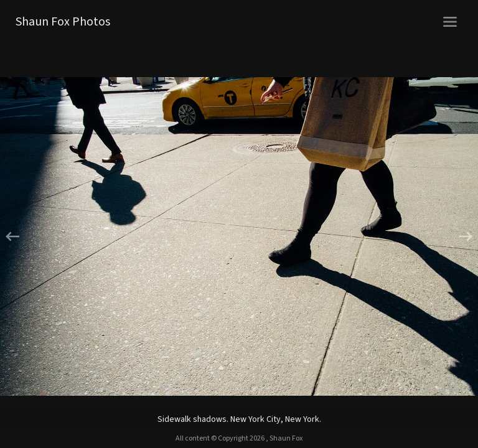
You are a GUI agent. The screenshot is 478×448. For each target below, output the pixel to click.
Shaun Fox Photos (63, 22)
